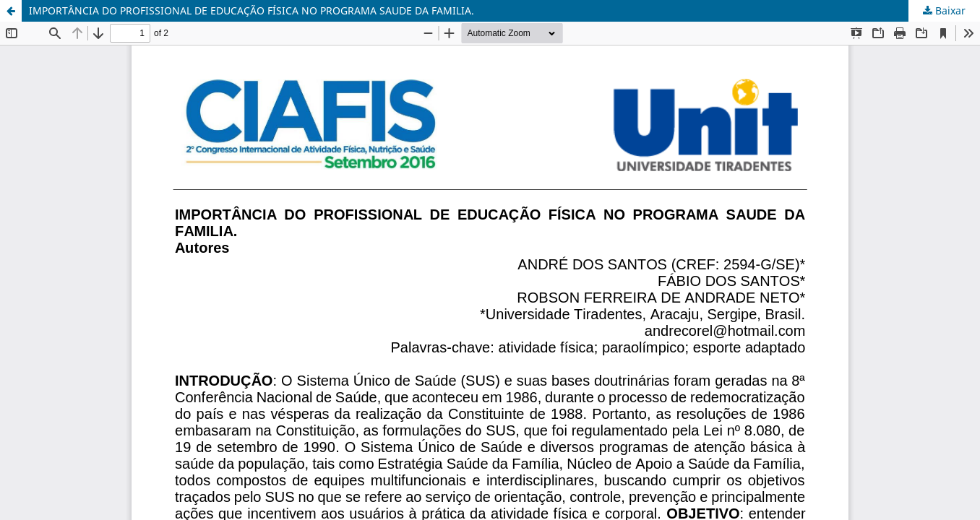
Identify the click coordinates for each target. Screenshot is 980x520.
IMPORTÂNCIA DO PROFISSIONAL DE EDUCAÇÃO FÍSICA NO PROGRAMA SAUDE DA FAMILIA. (252, 10)
